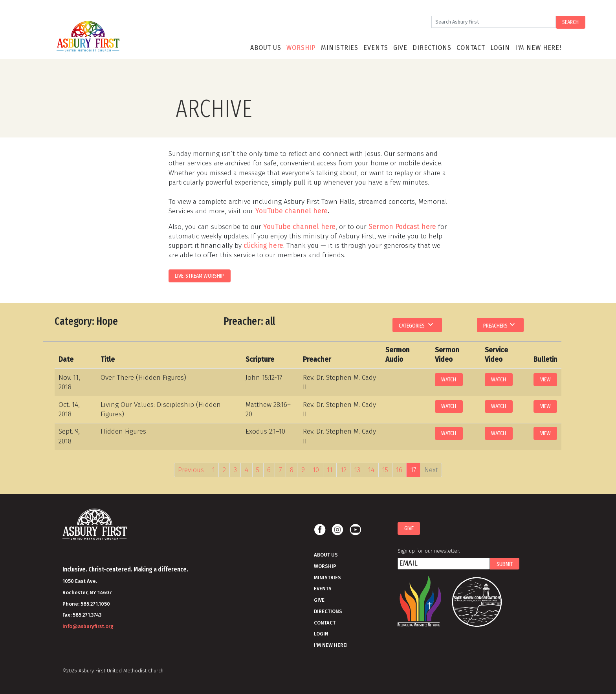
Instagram (337, 530)
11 (330, 470)
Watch (449, 379)
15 (385, 470)
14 (371, 470)
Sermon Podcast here (402, 227)
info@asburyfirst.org (88, 626)
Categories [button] (417, 324)
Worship (301, 48)
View (545, 379)
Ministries (340, 48)
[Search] (494, 22)
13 (357, 470)
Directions (432, 48)
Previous (191, 470)
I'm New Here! (538, 48)
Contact (471, 48)
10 (316, 470)
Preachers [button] (500, 324)
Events (376, 48)
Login (500, 48)
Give (400, 48)
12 (344, 470)
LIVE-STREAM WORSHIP (199, 276)
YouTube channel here (291, 211)
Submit (505, 564)
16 (399, 470)
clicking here (263, 246)
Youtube (355, 530)
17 (413, 470)
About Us (266, 48)
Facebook (320, 530)
